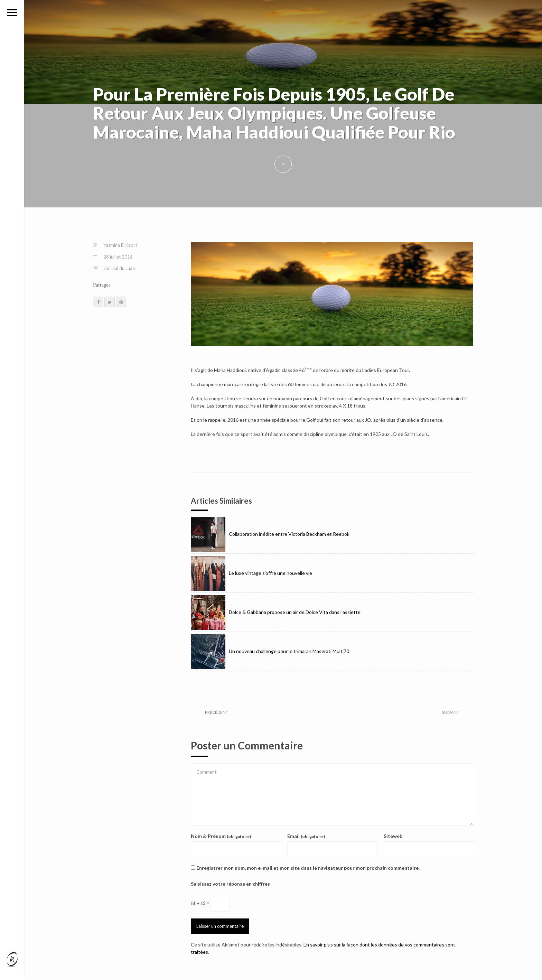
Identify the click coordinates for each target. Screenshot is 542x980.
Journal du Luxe (119, 268)
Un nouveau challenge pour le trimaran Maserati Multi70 (270, 651)
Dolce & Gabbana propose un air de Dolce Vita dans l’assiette (276, 612)
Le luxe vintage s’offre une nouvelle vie (251, 573)
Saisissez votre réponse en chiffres (230, 884)
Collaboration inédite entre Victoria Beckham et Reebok (270, 534)
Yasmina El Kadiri (120, 245)
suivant (451, 712)
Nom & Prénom (221, 836)
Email (306, 836)
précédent (217, 712)
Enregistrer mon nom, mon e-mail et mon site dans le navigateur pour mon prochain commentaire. (308, 868)
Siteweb (393, 836)
